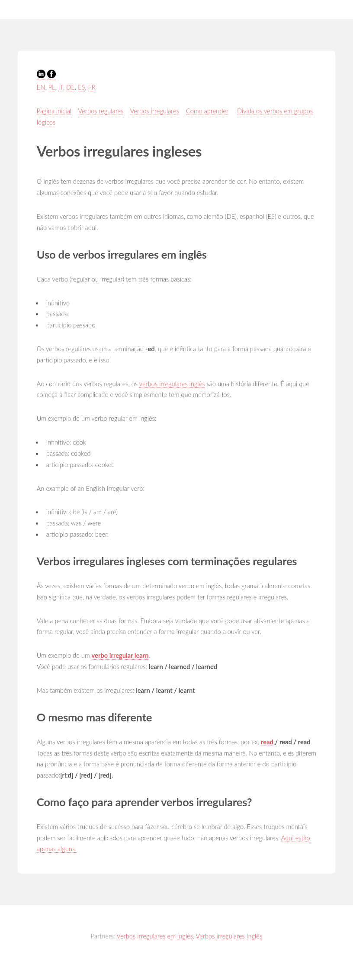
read (268, 742)
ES (81, 87)
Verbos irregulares (155, 111)
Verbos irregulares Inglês (229, 936)
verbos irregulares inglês (172, 384)
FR (91, 87)
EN (41, 87)
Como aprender (207, 111)
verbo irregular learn (120, 655)
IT (61, 87)
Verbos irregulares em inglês (155, 936)
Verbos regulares (101, 111)
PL (52, 87)
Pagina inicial (54, 111)
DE (71, 87)
